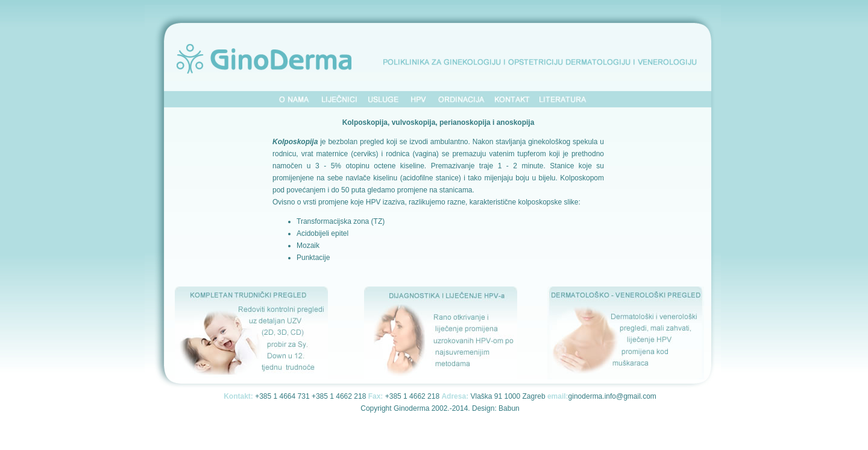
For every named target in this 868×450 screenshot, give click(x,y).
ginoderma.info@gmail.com (612, 396)
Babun (509, 408)
